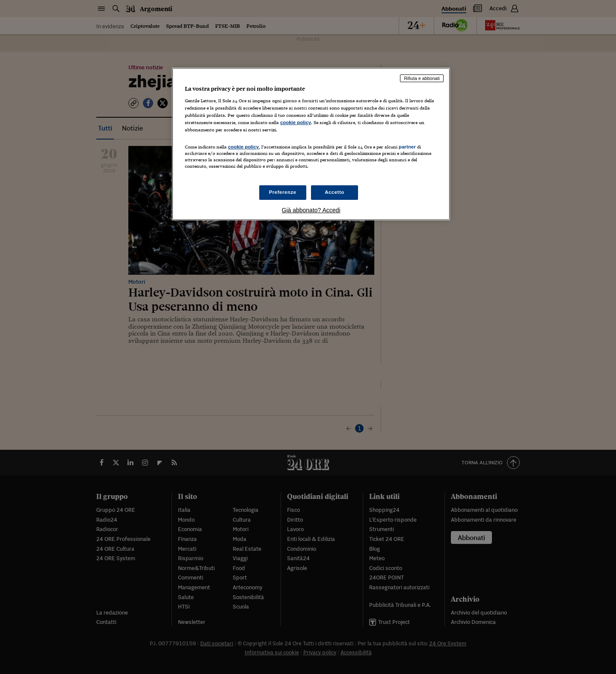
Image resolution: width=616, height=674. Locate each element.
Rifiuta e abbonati (422, 78)
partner (407, 147)
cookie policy (296, 122)
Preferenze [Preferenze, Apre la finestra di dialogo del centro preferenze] (283, 192)
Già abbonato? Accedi (311, 210)
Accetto (335, 192)
